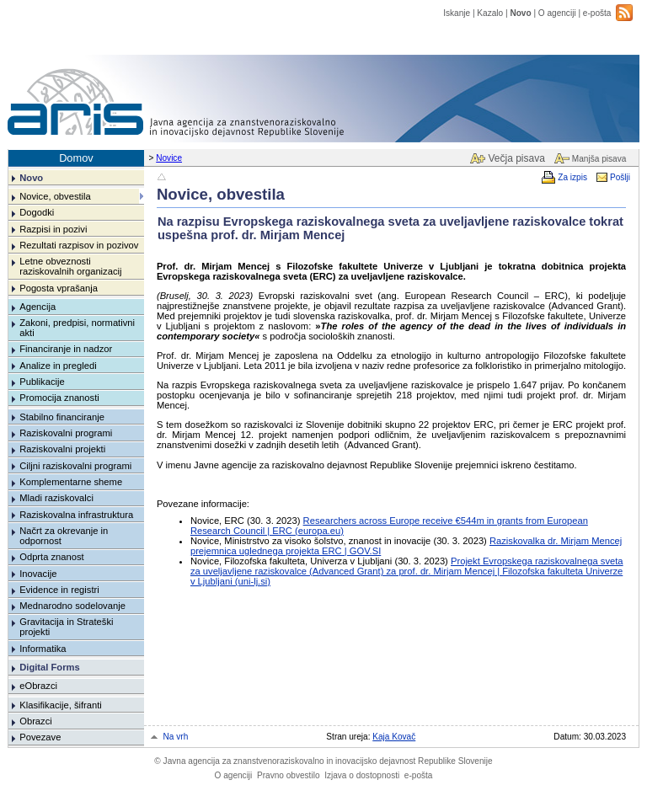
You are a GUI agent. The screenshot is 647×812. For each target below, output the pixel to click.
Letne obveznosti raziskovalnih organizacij (70, 266)
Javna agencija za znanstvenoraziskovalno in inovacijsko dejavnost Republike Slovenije (323, 761)
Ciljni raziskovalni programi (75, 466)
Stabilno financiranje (62, 417)
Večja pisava (516, 158)
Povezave (40, 737)
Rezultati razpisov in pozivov (79, 245)
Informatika (43, 649)
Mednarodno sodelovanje (72, 606)
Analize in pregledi (58, 366)
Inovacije (38, 574)
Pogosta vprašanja (59, 288)
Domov (76, 158)
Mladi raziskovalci (56, 498)
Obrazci (36, 721)
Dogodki (37, 212)
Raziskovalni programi (66, 433)
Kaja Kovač (394, 737)
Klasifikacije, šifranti (61, 705)
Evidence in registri (59, 590)
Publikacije (42, 382)
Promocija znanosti (59, 398)
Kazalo (490, 13)
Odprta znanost (52, 557)
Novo (520, 13)
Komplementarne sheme (71, 482)
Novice (169, 158)
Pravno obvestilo (289, 775)
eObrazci (38, 686)
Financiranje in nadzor (66, 349)
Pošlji (620, 177)
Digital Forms (49, 667)
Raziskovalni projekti (62, 449)
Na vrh (176, 737)
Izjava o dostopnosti (362, 775)
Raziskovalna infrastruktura (76, 515)
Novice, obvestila (55, 196)
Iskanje (457, 13)
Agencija (37, 307)
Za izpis (572, 177)
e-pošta (597, 13)
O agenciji (557, 13)
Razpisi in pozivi (53, 229)
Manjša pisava (599, 159)
